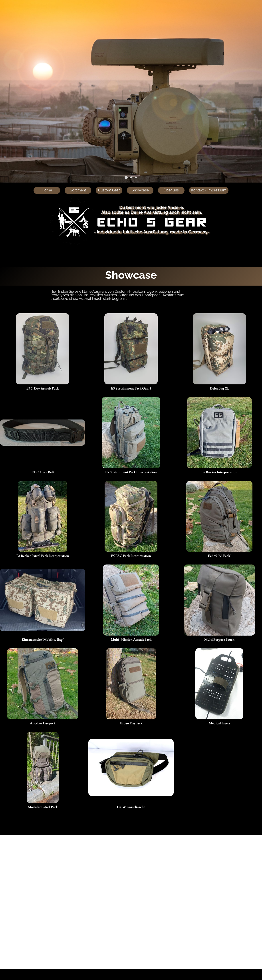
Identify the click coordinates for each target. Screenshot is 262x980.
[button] (126, 177)
